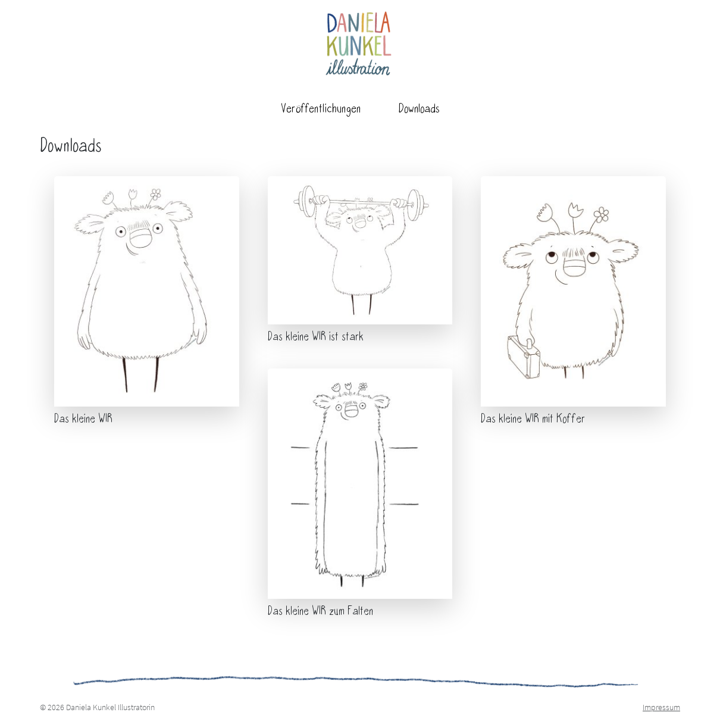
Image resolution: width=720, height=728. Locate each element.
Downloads (419, 110)
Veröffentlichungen (321, 110)
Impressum (661, 707)
